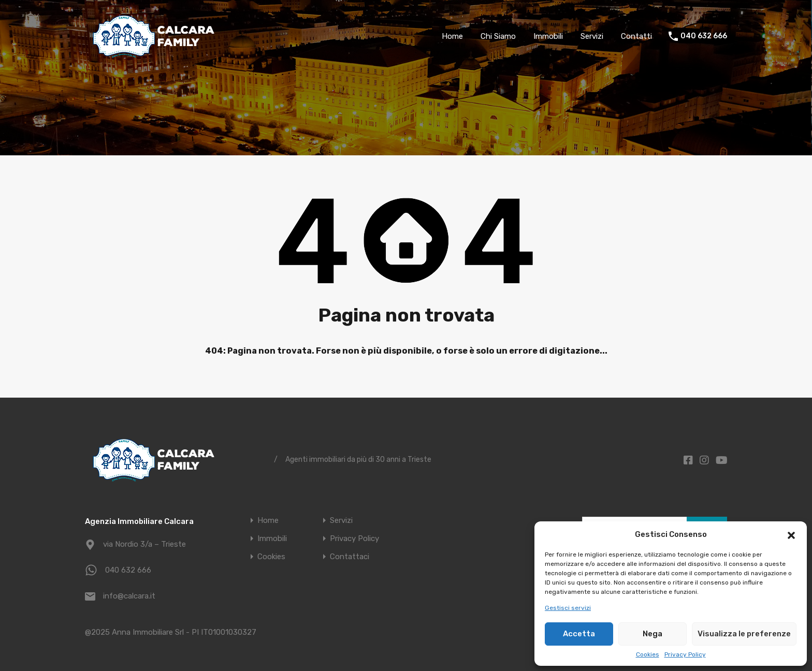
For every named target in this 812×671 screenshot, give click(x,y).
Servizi (592, 36)
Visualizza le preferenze (744, 634)
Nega (653, 634)
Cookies (648, 654)
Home (452, 36)
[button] (791, 534)
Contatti (636, 36)
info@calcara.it (129, 596)
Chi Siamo (498, 36)
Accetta (579, 634)
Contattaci (350, 557)
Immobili (548, 36)
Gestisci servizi (568, 608)
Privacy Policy (685, 654)
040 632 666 (704, 36)
